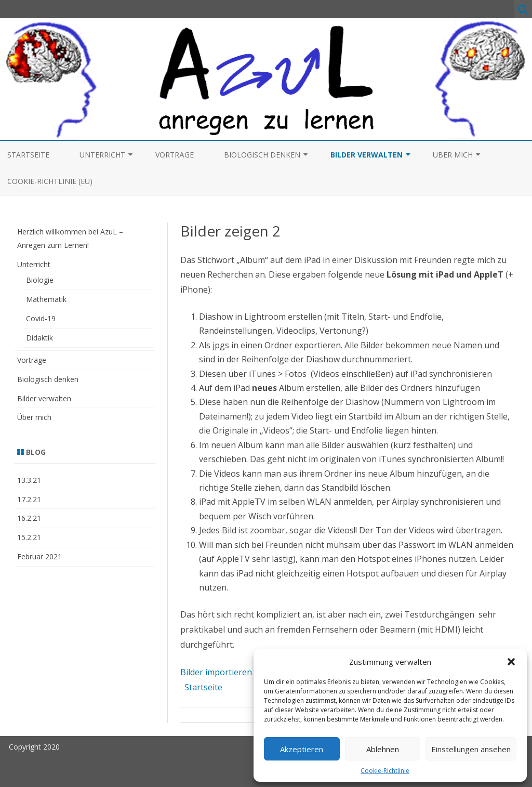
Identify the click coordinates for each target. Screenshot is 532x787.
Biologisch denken (262, 155)
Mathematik (46, 299)
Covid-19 (41, 318)
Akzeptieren (302, 749)
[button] (511, 662)
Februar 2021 (39, 556)
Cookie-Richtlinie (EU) (50, 181)
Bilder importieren (216, 672)
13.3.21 (29, 480)
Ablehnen (383, 749)
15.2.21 (29, 537)
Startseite (28, 155)
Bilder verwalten (367, 155)
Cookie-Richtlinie (385, 771)
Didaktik (39, 338)
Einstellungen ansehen (471, 749)
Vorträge (175, 155)
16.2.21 (29, 518)
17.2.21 (29, 499)
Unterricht (102, 155)
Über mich (453, 155)
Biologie (40, 280)
